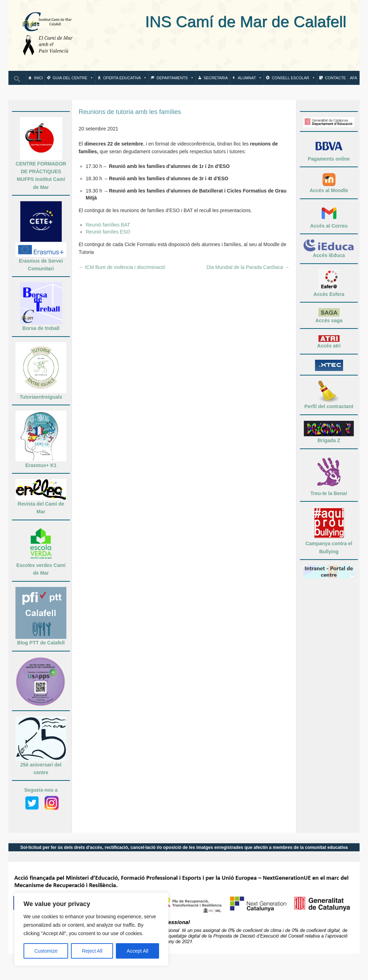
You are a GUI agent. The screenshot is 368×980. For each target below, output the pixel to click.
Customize (46, 951)
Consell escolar (294, 78)
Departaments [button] (175, 78)
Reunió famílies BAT (108, 225)
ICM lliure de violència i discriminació (122, 267)
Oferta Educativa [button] (125, 78)
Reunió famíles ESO (108, 232)
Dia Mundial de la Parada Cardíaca (248, 267)
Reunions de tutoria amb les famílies (130, 112)
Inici (38, 78)
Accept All (137, 951)
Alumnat (250, 78)
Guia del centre (73, 78)
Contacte (336, 78)
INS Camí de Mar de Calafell (215, 22)
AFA (353, 78)
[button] (17, 81)
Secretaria (216, 78)
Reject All (92, 951)
